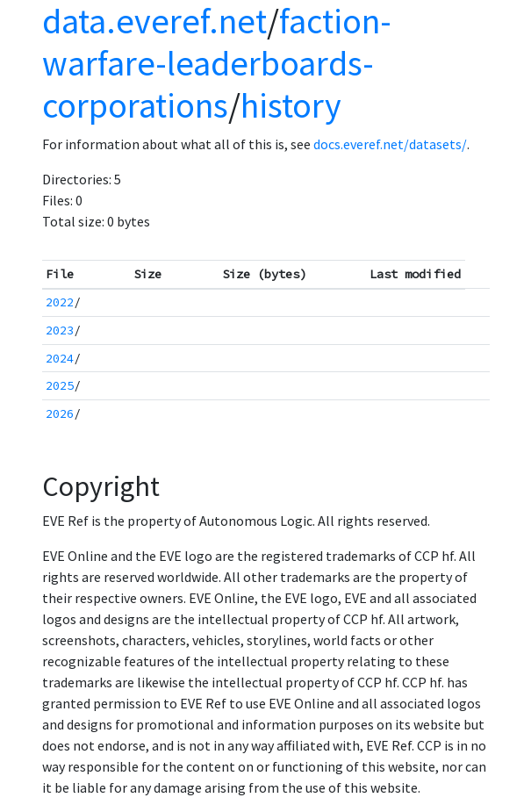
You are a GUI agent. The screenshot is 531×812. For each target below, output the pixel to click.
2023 (60, 330)
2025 (60, 385)
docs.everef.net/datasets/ (390, 144)
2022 (60, 302)
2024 (60, 358)
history (291, 105)
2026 (60, 413)
